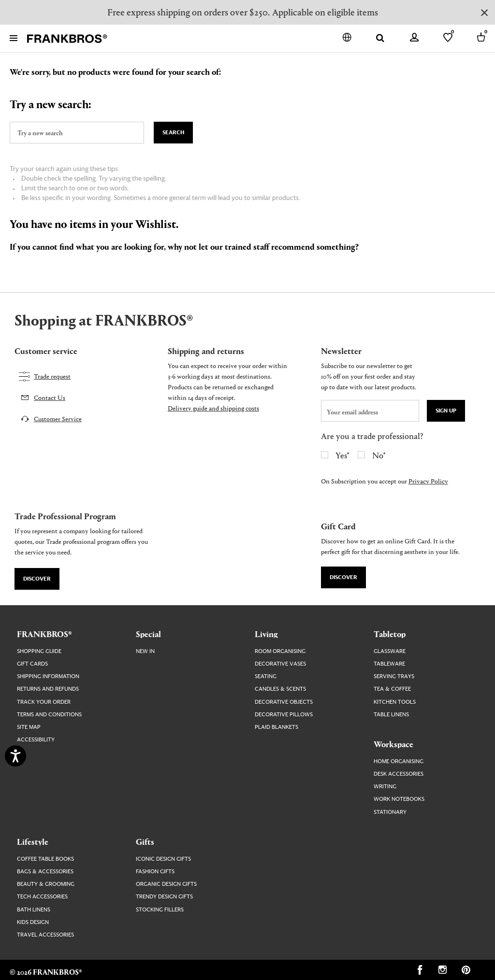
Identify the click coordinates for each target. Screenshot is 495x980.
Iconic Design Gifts (163, 859)
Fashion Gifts (155, 872)
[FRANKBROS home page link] (67, 39)
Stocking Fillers (160, 910)
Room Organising (280, 651)
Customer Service (58, 419)
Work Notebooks (399, 799)
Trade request (52, 376)
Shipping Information (48, 676)
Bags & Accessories (45, 872)
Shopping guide (39, 651)
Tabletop (390, 634)
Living (266, 634)
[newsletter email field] (370, 411)
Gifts (145, 841)
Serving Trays (394, 676)
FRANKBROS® (44, 634)
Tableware (389, 664)
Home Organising (399, 761)
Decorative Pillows (284, 715)
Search (173, 133)
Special (148, 634)
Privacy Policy (428, 481)
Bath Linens (34, 910)
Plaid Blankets (277, 727)
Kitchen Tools (395, 702)
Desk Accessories (399, 774)
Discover (37, 579)
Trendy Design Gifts (164, 897)
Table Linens (391, 715)
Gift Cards (32, 664)
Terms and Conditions (49, 715)
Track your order (44, 702)
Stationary (390, 812)
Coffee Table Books (45, 859)
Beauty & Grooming (46, 884)
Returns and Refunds (48, 689)
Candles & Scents (280, 689)
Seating (266, 676)
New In (145, 651)
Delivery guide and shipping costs (213, 408)
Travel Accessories (45, 935)
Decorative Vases (280, 664)
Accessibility (36, 740)
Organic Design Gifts (166, 884)
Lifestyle (33, 841)
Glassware (390, 651)
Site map (29, 727)
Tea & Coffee (392, 689)
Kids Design (33, 922)
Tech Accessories (42, 897)
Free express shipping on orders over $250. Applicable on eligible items (243, 12)
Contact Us (50, 397)
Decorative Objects (284, 702)
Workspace (393, 744)
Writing (385, 787)
